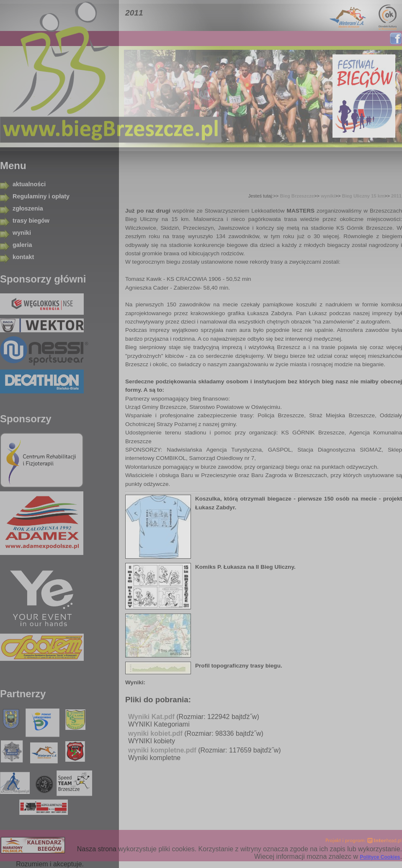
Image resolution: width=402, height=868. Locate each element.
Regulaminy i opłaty (41, 196)
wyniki (22, 233)
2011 (396, 196)
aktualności (29, 184)
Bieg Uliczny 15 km (363, 196)
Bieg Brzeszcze (297, 196)
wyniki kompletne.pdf (162, 750)
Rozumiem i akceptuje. (50, 864)
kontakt (23, 257)
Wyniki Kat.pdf (151, 717)
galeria (22, 245)
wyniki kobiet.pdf (155, 733)
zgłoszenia (28, 208)
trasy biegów (31, 221)
